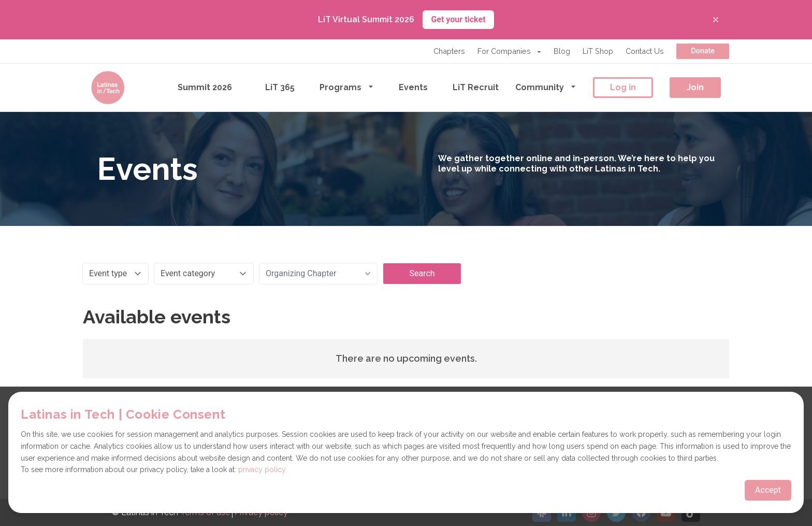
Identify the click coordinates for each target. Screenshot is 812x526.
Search (422, 273)
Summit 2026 (205, 87)
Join (695, 87)
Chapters (449, 51)
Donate (703, 51)
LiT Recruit (476, 87)
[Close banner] (716, 20)
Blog (562, 51)
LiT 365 (280, 87)
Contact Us (645, 51)
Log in (623, 87)
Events (413, 87)
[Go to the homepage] (108, 88)
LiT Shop (598, 51)
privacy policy (262, 470)
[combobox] (318, 274)
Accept (768, 490)
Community (546, 87)
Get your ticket (458, 19)
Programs (347, 87)
